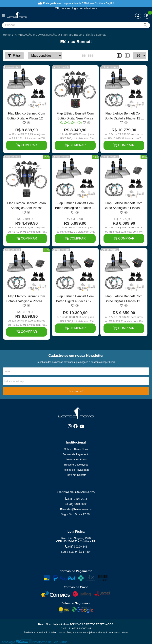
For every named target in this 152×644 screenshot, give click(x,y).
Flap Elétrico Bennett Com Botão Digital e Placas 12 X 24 (124, 116)
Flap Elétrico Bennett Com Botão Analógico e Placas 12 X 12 (124, 206)
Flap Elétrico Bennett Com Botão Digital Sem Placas (75, 116)
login (75, 8)
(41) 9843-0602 (76, 504)
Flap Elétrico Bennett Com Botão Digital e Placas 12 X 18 (75, 299)
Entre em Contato (76, 475)
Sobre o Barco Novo (76, 449)
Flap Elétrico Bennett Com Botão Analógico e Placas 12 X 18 (27, 299)
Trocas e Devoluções (76, 465)
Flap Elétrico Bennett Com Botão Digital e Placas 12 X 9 (124, 299)
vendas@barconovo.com (76, 509)
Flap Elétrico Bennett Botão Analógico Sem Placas (27, 206)
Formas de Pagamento (76, 454)
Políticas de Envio (76, 459)
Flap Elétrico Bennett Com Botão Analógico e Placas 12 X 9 (75, 206)
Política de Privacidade (76, 470)
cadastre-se (90, 8)
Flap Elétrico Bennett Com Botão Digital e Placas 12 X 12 (27, 116)
